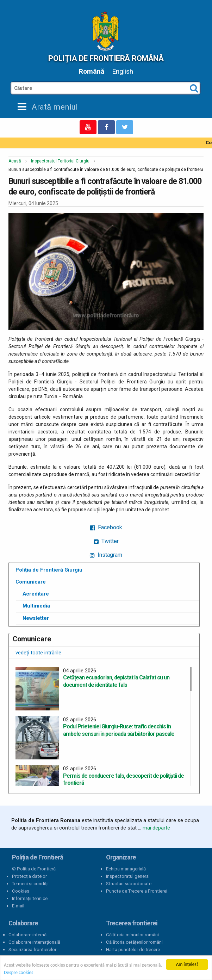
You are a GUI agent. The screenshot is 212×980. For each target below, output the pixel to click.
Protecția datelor (29, 876)
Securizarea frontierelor (32, 950)
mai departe (156, 828)
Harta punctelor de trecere (133, 950)
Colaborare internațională (34, 942)
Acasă (15, 161)
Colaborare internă (27, 935)
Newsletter (36, 618)
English (123, 71)
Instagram (106, 555)
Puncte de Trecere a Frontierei (137, 891)
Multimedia (36, 606)
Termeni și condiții (30, 884)
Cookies (21, 891)
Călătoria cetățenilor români (134, 942)
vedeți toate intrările (38, 653)
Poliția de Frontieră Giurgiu (49, 570)
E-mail (18, 906)
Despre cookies (18, 973)
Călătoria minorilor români (132, 935)
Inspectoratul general (128, 876)
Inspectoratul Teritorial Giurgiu (60, 161)
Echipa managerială (126, 869)
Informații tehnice (30, 898)
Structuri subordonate (129, 884)
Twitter (106, 541)
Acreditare (36, 594)
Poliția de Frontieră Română (106, 58)
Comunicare (31, 582)
